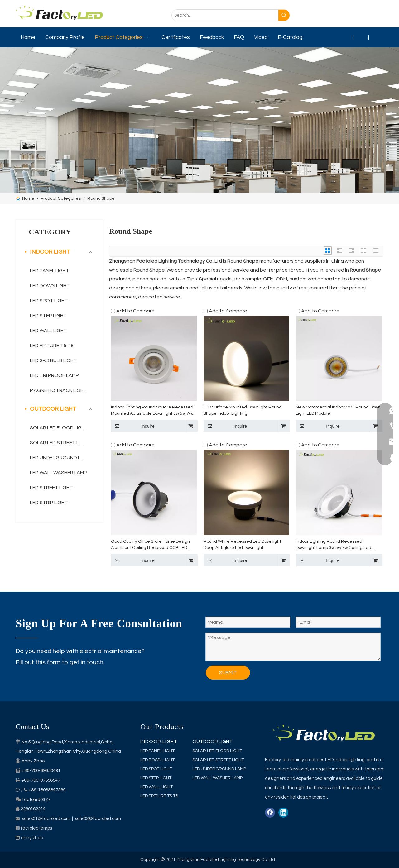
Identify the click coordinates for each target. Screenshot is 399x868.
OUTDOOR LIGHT (53, 409)
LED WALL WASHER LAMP (58, 473)
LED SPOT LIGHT (49, 301)
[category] (199, 120)
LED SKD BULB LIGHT (53, 360)
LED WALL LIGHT (48, 331)
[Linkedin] (352, 16)
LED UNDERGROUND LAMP (60, 458)
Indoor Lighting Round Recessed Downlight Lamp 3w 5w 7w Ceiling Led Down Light (334, 545)
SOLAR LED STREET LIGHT (60, 443)
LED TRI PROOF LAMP (54, 375)
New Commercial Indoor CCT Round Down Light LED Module (338, 410)
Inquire (133, 426)
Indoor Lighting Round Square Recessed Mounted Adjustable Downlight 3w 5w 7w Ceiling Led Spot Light (152, 411)
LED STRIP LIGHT (49, 503)
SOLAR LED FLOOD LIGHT (59, 428)
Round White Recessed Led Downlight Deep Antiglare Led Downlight (242, 545)
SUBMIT (228, 673)
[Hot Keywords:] (284, 15)
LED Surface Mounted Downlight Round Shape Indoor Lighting (243, 410)
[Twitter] (364, 16)
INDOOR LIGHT (50, 252)
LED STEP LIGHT (48, 316)
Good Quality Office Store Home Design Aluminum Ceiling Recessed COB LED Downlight (150, 545)
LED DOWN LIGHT (50, 286)
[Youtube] (377, 16)
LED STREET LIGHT (51, 488)
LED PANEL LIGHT (50, 271)
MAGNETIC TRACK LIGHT (58, 390)
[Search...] (225, 15)
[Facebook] (339, 16)
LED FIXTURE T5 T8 (52, 346)
